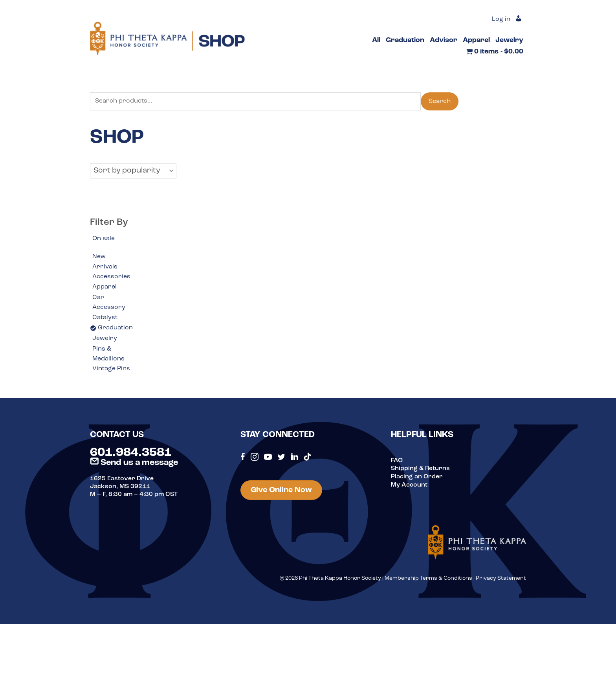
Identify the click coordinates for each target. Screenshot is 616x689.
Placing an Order (417, 477)
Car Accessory (109, 303)
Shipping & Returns (421, 469)
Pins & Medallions (109, 355)
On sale (104, 239)
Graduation (115, 329)
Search (440, 101)
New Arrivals (105, 262)
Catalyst (105, 318)
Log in (501, 20)
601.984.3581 (131, 454)
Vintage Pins (111, 370)
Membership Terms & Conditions (428, 579)
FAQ (397, 461)
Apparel (104, 288)
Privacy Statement (501, 579)
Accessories (111, 277)
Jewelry (105, 339)
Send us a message (134, 464)
